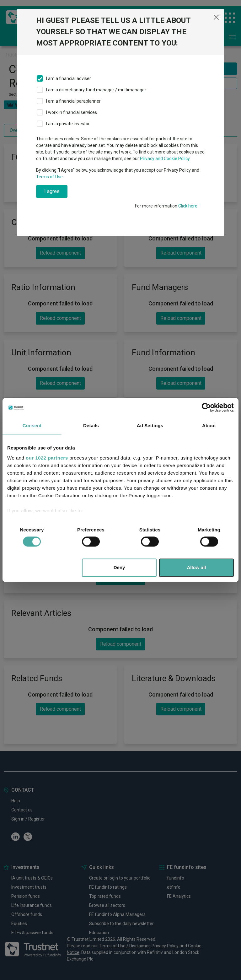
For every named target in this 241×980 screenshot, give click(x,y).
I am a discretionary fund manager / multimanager (96, 90)
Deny (119, 568)
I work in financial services (72, 112)
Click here (188, 206)
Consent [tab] (32, 425)
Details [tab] (91, 425)
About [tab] (209, 425)
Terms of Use (49, 177)
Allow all (196, 568)
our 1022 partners (47, 458)
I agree (52, 191)
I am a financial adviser (69, 78)
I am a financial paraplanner (73, 101)
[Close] (216, 17)
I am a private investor (68, 124)
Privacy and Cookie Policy (165, 159)
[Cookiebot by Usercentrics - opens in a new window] (206, 407)
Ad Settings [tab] (150, 425)
